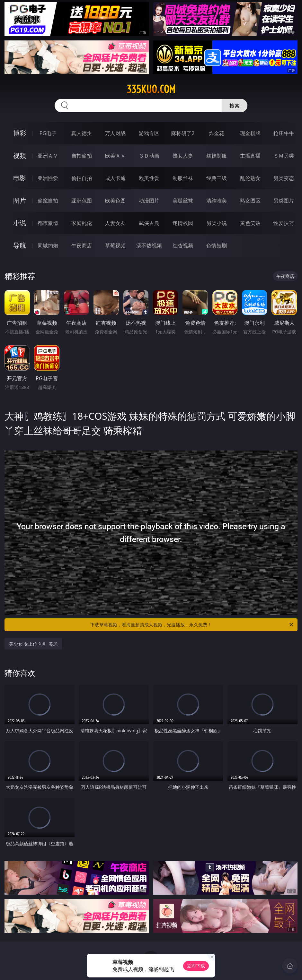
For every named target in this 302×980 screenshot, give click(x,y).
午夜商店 (82, 245)
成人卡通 (115, 178)
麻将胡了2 (183, 133)
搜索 (235, 106)
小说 (20, 223)
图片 (20, 200)
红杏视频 (183, 245)
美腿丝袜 (183, 201)
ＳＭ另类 (284, 156)
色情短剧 (217, 245)
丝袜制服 (217, 156)
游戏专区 (149, 133)
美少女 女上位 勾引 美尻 (33, 644)
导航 (20, 245)
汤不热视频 (149, 245)
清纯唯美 (217, 201)
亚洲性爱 (48, 178)
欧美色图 (115, 201)
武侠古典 (149, 223)
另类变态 (284, 178)
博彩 (20, 133)
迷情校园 (183, 223)
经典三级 (217, 178)
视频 (20, 155)
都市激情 (48, 223)
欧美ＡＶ (115, 156)
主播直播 (250, 156)
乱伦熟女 (250, 178)
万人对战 (115, 133)
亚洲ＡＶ (48, 156)
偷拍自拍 (82, 178)
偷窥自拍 (48, 201)
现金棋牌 (250, 133)
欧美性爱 (149, 178)
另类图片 (284, 201)
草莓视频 (115, 245)
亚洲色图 (82, 201)
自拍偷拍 (82, 156)
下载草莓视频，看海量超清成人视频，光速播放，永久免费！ (192, 625)
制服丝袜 (183, 178)
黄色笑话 (250, 223)
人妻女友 (115, 223)
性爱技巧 (284, 223)
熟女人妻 (183, 156)
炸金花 (217, 133)
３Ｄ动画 (149, 156)
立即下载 (196, 966)
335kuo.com (151, 89)
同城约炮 (48, 245)
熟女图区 (250, 201)
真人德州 (82, 133)
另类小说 (217, 223)
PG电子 (48, 133)
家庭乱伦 (82, 223)
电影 (20, 178)
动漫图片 (149, 201)
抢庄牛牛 (284, 133)
